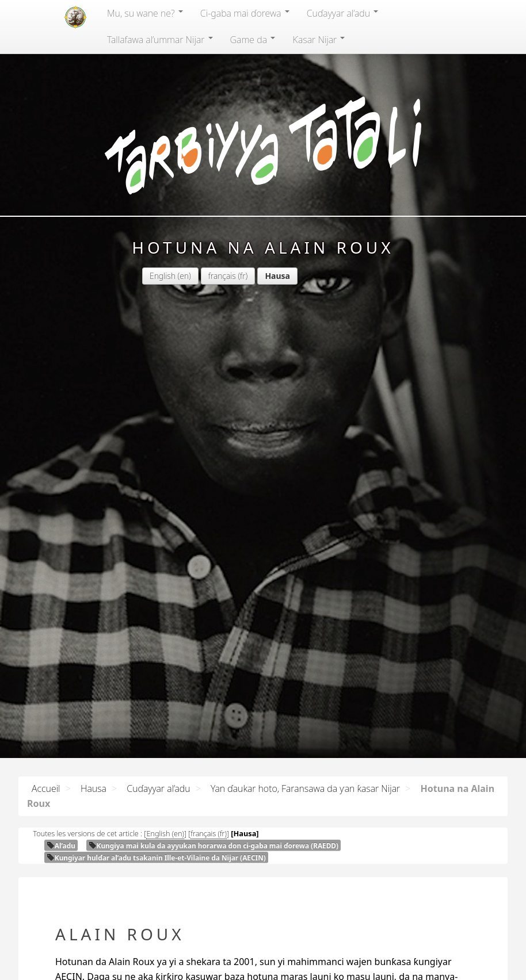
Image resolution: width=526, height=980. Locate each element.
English (163, 276)
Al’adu (61, 845)
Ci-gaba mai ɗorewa (245, 13)
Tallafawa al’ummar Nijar (160, 40)
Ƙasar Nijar (319, 40)
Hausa (94, 788)
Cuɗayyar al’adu (342, 13)
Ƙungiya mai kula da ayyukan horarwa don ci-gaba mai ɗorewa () (214, 845)
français (222, 276)
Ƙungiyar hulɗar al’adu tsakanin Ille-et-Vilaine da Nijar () (156, 857)
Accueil (46, 788)
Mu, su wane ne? (145, 13)
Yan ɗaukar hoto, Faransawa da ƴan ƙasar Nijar (305, 788)
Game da (253, 40)
